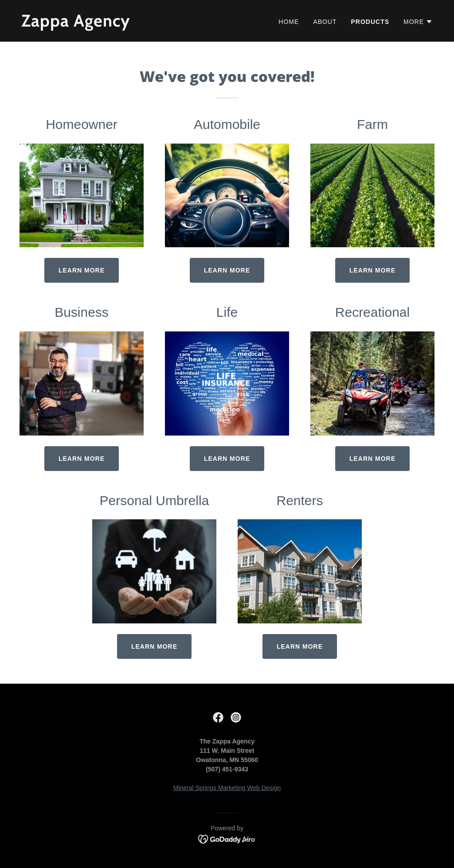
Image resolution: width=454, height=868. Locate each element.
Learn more (82, 270)
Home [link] (289, 22)
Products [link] (370, 22)
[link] (121, 24)
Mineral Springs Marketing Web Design (227, 788)
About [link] (325, 22)
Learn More (372, 270)
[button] (418, 22)
